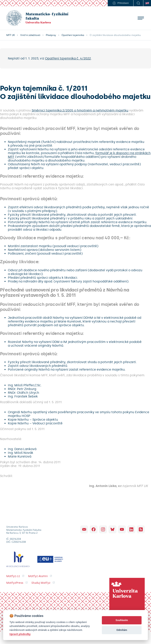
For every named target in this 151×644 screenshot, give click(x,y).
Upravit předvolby (20, 634)
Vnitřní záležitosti (30, 35)
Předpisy (51, 35)
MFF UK (11, 35)
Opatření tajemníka (73, 35)
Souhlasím (122, 620)
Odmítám (122, 630)
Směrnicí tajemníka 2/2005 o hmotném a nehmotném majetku (80, 110)
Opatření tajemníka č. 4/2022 (68, 58)
